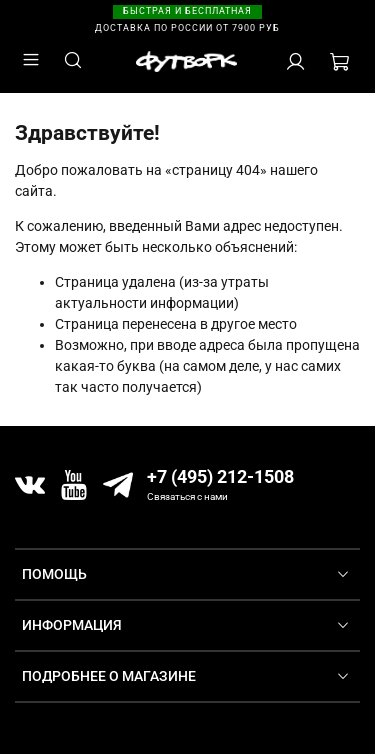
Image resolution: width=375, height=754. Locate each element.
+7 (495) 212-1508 (220, 476)
